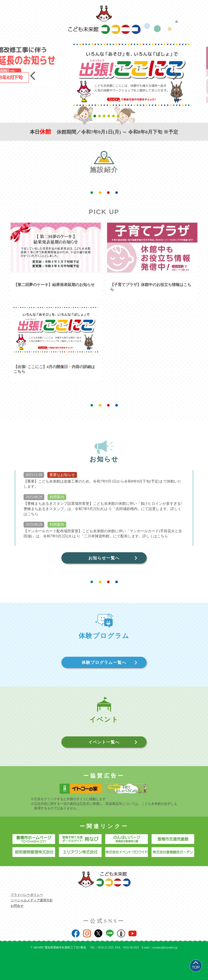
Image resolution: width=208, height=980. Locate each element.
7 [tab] (119, 116)
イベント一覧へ (104, 742)
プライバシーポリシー (27, 895)
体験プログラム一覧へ (104, 662)
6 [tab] (114, 116)
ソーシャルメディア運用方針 (32, 900)
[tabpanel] (103, 65)
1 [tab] (91, 116)
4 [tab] (105, 116)
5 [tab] (109, 116)
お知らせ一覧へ (104, 558)
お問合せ (17, 906)
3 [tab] (100, 116)
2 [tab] (95, 116)
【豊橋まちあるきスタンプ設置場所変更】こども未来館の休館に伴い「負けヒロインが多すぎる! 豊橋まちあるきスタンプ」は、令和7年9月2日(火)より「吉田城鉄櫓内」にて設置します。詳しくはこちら (103, 509)
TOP (196, 967)
